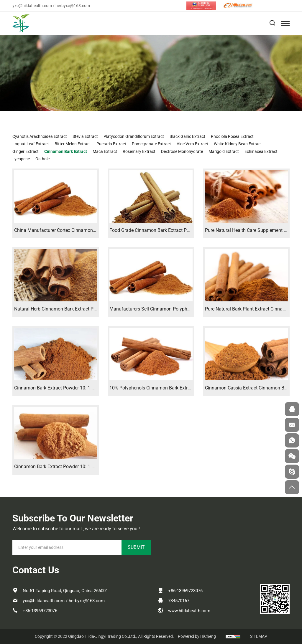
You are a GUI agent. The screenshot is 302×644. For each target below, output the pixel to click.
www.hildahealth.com (189, 611)
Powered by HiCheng (197, 636)
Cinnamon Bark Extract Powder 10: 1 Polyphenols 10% (71, 467)
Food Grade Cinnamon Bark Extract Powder (154, 230)
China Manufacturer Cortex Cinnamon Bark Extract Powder (75, 230)
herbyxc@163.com (73, 6)
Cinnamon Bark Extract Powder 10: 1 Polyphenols (66, 388)
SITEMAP (259, 636)
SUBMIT (136, 547)
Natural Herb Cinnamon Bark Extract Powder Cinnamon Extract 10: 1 (85, 309)
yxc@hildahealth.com (32, 6)
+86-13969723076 (40, 611)
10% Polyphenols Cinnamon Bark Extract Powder (160, 388)
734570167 (179, 601)
